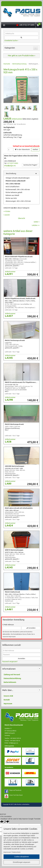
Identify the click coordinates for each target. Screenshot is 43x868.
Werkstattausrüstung (19, 64)
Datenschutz (16, 852)
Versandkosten (21, 124)
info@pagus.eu (13, 743)
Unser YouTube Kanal (16, 795)
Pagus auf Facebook (15, 790)
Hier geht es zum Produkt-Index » (22, 56)
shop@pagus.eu (10, 166)
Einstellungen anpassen (22, 862)
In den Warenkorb (22, 149)
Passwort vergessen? (10, 662)
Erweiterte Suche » (11, 41)
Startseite (7, 64)
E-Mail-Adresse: (8, 625)
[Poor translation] (6, 822)
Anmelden (31, 628)
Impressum (7, 852)
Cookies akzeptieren (22, 857)
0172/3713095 (13, 163)
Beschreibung (21, 173)
